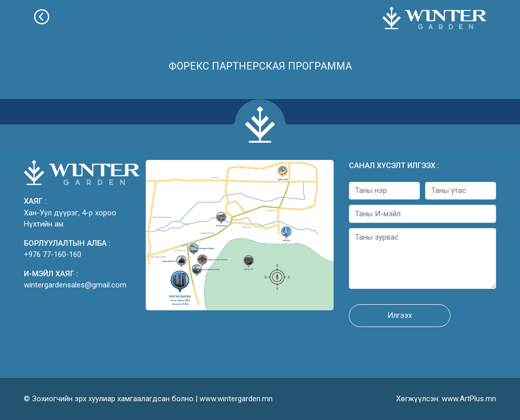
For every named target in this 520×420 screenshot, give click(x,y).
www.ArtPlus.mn (469, 399)
